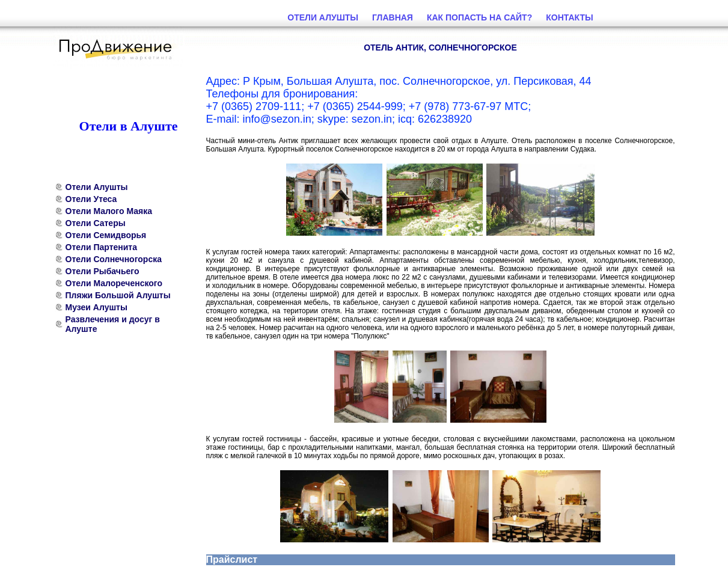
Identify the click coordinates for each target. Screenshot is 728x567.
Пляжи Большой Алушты (118, 295)
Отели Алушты (97, 187)
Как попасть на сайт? (479, 17)
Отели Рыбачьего (102, 271)
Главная (393, 17)
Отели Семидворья (106, 235)
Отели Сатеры (96, 223)
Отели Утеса (91, 199)
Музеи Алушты (96, 307)
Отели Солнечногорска (114, 259)
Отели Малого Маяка (109, 211)
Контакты (569, 17)
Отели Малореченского (114, 283)
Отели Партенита (102, 247)
